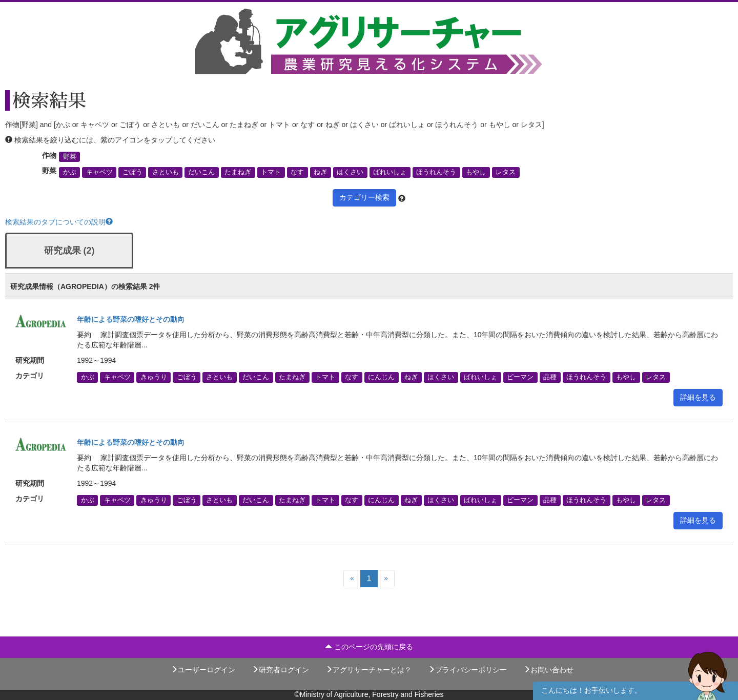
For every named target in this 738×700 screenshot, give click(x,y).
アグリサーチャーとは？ (368, 670)
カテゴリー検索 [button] (364, 197)
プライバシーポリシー (467, 670)
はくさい (350, 172)
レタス (506, 172)
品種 (550, 377)
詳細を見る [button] (698, 397)
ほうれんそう (436, 172)
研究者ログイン (280, 670)
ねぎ (320, 172)
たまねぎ (238, 172)
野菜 (70, 157)
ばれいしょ (390, 172)
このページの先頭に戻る (369, 647)
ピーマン (520, 377)
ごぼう (132, 172)
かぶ (70, 172)
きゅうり (154, 377)
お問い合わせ (548, 670)
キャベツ (99, 172)
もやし (476, 172)
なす (297, 172)
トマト (271, 172)
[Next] (386, 579)
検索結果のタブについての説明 (59, 222)
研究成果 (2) (69, 251)
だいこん (201, 172)
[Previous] (352, 579)
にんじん (381, 377)
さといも (166, 172)
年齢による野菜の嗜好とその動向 (131, 319)
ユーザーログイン (203, 670)
